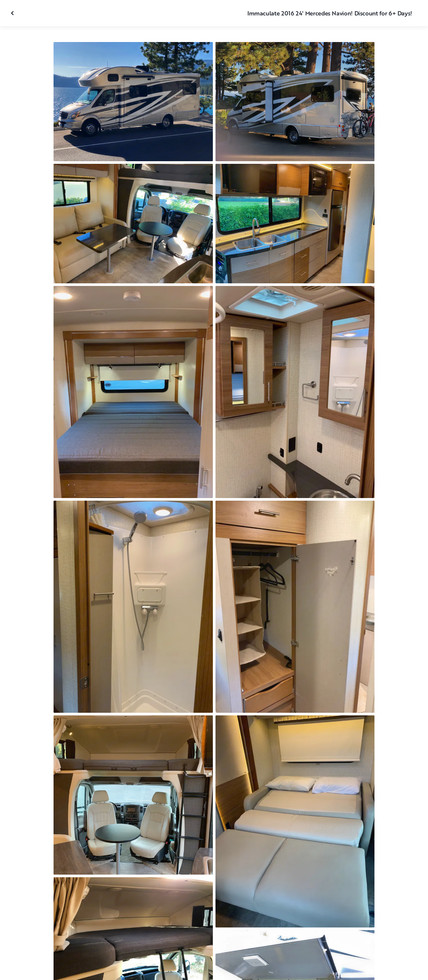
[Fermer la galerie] (13, 13)
